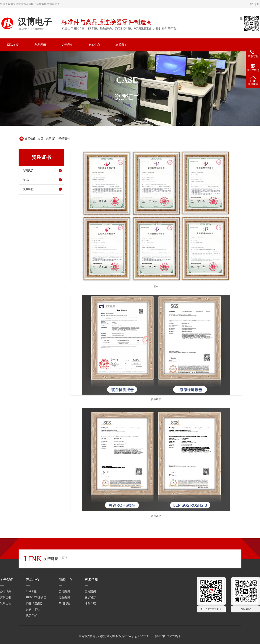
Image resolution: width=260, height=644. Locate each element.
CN (252, 4)
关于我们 (51, 139)
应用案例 (90, 591)
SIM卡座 (31, 591)
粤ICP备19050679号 (167, 636)
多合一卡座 (33, 609)
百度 (65, 558)
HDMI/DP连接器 (36, 597)
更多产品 (32, 615)
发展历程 (28, 189)
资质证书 (64, 139)
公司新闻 (64, 591)
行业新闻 (64, 597)
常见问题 (64, 603)
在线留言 (90, 597)
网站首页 (13, 45)
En (259, 4)
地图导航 (90, 603)
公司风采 (28, 171)
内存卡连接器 (34, 603)
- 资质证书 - (41, 157)
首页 (41, 139)
